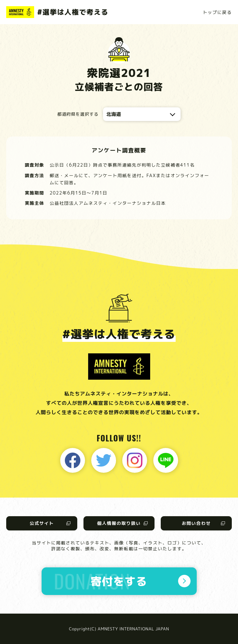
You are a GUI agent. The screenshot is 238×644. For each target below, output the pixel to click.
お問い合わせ (196, 523)
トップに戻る (217, 12)
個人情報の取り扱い (119, 523)
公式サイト (42, 523)
